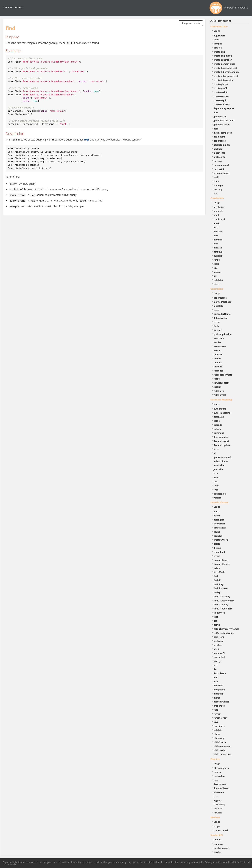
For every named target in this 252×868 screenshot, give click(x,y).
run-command (221, 165)
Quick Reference (221, 21)
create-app (219, 52)
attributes (219, 207)
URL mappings (221, 768)
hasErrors (219, 338)
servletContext (221, 383)
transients (219, 726)
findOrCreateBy (222, 597)
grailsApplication (223, 334)
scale (216, 264)
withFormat (220, 395)
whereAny (219, 738)
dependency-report (224, 108)
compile (218, 44)
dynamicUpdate (222, 445)
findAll (217, 580)
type (216, 490)
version (218, 498)
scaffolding (219, 804)
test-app (218, 189)
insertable (219, 465)
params (218, 350)
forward (218, 330)
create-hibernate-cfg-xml (227, 72)
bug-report (219, 36)
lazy (216, 473)
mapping (218, 694)
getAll (217, 625)
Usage (217, 31)
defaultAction (221, 318)
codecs (217, 772)
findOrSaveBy (221, 605)
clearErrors (220, 524)
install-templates (223, 133)
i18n (216, 796)
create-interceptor (223, 80)
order (217, 478)
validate (218, 730)
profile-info (220, 157)
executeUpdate (222, 564)
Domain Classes (219, 502)
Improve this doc (191, 23)
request (218, 362)
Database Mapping (221, 400)
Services (215, 817)
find (216, 576)
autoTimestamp (222, 413)
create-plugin (221, 84)
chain (217, 310)
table (216, 486)
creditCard (219, 219)
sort (216, 481)
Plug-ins (215, 759)
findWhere (219, 613)
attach (217, 516)
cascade (218, 425)
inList (217, 227)
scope (217, 379)
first (216, 617)
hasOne (218, 645)
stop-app (218, 185)
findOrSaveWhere (223, 609)
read (216, 710)
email (217, 223)
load (216, 677)
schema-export (222, 173)
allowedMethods (223, 302)
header (217, 342)
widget (217, 284)
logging (217, 800)
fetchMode (219, 572)
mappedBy (219, 690)
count (217, 532)
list (215, 669)
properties (219, 706)
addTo (217, 511)
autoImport (220, 409)
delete (217, 544)
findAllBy (218, 584)
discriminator (221, 437)
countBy (218, 536)
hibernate (219, 792)
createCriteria (221, 540)
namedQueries (221, 702)
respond (218, 367)
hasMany (218, 641)
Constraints (217, 198)
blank (217, 215)
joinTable (219, 469)
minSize (218, 248)
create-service (221, 96)
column (218, 429)
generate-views (222, 125)
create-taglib (220, 100)
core (216, 780)
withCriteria (220, 742)
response (218, 371)
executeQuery (221, 560)
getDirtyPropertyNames (226, 629)
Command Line (219, 26)
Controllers (217, 289)
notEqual (218, 252)
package (218, 149)
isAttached (219, 657)
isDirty (217, 661)
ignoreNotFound (222, 457)
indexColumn (221, 461)
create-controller (223, 60)
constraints (220, 528)
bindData (219, 306)
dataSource (220, 784)
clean (216, 40)
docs (216, 112)
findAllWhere (221, 588)
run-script (219, 169)
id (215, 453)
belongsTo (219, 520)
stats (216, 181)
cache (217, 421)
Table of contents (13, 7)
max (216, 236)
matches (218, 231)
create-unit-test (222, 104)
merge (217, 698)
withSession (220, 750)
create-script (220, 92)
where (217, 734)
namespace (220, 346)
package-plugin (222, 145)
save (216, 722)
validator (218, 280)
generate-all (220, 117)
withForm (219, 391)
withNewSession (222, 746)
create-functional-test (225, 68)
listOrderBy (220, 673)
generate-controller (224, 120)
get (215, 621)
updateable (220, 494)
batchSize (219, 417)
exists (217, 568)
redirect (218, 354)
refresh (217, 714)
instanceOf (219, 653)
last (216, 665)
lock (216, 682)
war (216, 193)
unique (217, 272)
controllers (219, 776)
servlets (218, 813)
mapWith (218, 685)
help (216, 129)
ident (216, 649)
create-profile (221, 88)
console (218, 48)
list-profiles (220, 141)
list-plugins (220, 137)
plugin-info (219, 153)
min (216, 244)
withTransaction (222, 754)
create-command (223, 56)
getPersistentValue (224, 633)
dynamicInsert (221, 441)
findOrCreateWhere (224, 601)
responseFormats (223, 375)
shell (216, 177)
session (218, 387)
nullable (218, 256)
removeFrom (220, 718)
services (218, 809)
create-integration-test (226, 76)
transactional (221, 830)
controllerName (222, 314)
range (217, 260)
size (216, 268)
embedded (219, 552)
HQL (87, 140)
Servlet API (217, 835)
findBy (217, 592)
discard (217, 548)
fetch (216, 449)
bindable (218, 211)
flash (216, 326)
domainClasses (222, 788)
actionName (220, 298)
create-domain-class (224, 64)
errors (217, 322)
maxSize (218, 240)
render (217, 359)
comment (219, 433)
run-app (218, 161)
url (215, 276)
